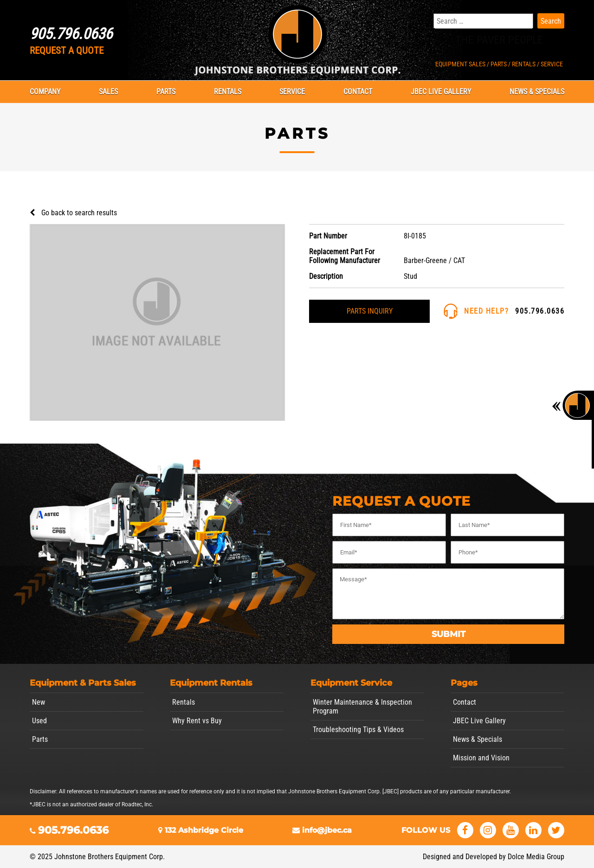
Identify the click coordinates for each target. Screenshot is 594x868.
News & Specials (537, 92)
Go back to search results (79, 213)
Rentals (228, 92)
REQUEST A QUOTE (67, 51)
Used (39, 721)
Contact (358, 92)
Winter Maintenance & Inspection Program (362, 707)
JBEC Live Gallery (441, 92)
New (39, 702)
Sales (108, 92)
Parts (166, 92)
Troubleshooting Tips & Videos (358, 730)
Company (45, 92)
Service (292, 92)
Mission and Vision (481, 758)
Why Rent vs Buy (197, 721)
